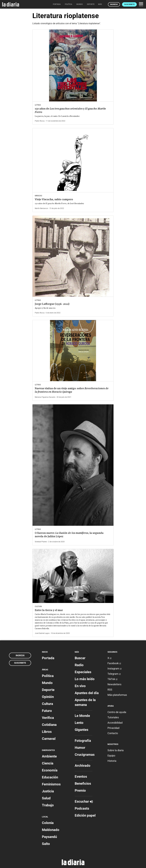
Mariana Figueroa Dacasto (45, 397)
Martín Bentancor (41, 208)
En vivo (80, 686)
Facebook (114, 663)
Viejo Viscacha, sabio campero (54, 199)
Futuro (47, 711)
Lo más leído (85, 679)
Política (48, 676)
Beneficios (83, 784)
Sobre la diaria (116, 750)
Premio (80, 791)
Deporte (48, 690)
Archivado (83, 766)
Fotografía (83, 741)
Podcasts (82, 808)
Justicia (48, 791)
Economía (50, 770)
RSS (110, 690)
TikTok (112, 679)
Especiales (83, 672)
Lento (79, 723)
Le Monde (82, 716)
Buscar (80, 658)
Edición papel (85, 815)
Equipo (111, 756)
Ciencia (48, 763)
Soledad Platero (41, 542)
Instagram (115, 669)
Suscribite (129, 4)
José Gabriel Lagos (42, 633)
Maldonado (51, 830)
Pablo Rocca (40, 121)
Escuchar (84, 801)
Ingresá (114, 4)
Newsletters (114, 684)
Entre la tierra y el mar (49, 610)
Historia (112, 761)
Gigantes (81, 730)
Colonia (48, 823)
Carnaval (49, 739)
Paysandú (49, 837)
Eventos (81, 777)
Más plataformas (117, 695)
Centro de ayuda (117, 712)
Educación (50, 777)
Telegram (114, 674)
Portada (48, 658)
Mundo (47, 683)
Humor (80, 748)
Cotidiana (49, 725)
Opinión (48, 697)
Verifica (48, 718)
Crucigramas (85, 755)
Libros (47, 732)
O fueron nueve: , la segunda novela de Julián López (69, 535)
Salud (46, 798)
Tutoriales (113, 717)
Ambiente (49, 756)
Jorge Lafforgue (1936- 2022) (52, 304)
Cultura (47, 704)
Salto (46, 844)
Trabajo (48, 805)
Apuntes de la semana (85, 702)
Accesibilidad (115, 723)
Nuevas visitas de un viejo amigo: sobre (72, 390)
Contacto (113, 733)
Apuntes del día (87, 693)
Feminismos (51, 784)
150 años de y (70, 110)
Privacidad (113, 728)
